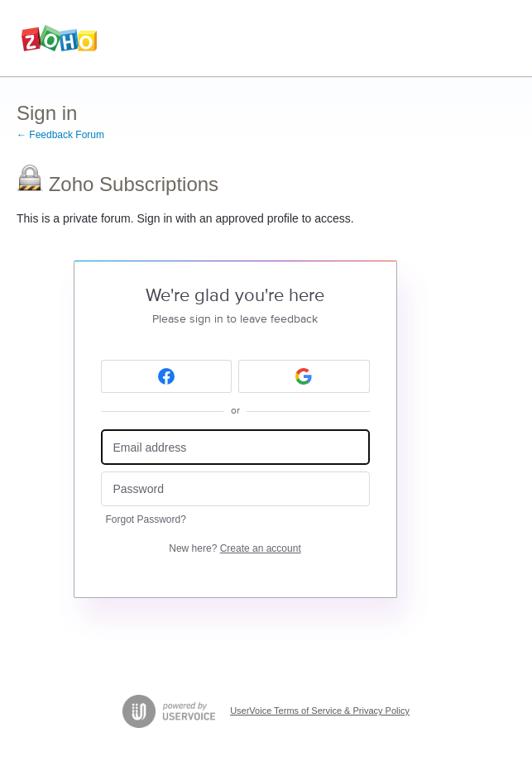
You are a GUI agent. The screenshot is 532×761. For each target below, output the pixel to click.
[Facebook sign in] (167, 376)
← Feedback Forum (60, 135)
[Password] (235, 489)
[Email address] (235, 447)
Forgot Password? (146, 519)
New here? (235, 548)
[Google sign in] (304, 376)
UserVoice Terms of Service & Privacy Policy (320, 711)
